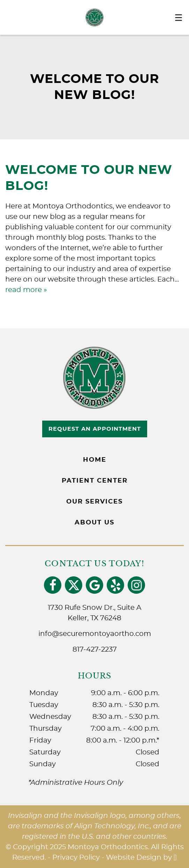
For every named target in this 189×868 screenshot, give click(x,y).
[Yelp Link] (116, 585)
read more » (26, 290)
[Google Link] (95, 585)
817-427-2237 (95, 650)
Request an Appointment (95, 429)
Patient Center (95, 481)
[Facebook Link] (53, 585)
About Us (94, 523)
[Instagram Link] (137, 585)
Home (95, 460)
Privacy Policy (76, 858)
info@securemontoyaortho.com (95, 634)
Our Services (94, 502)
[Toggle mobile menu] (179, 18)
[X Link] (74, 585)
